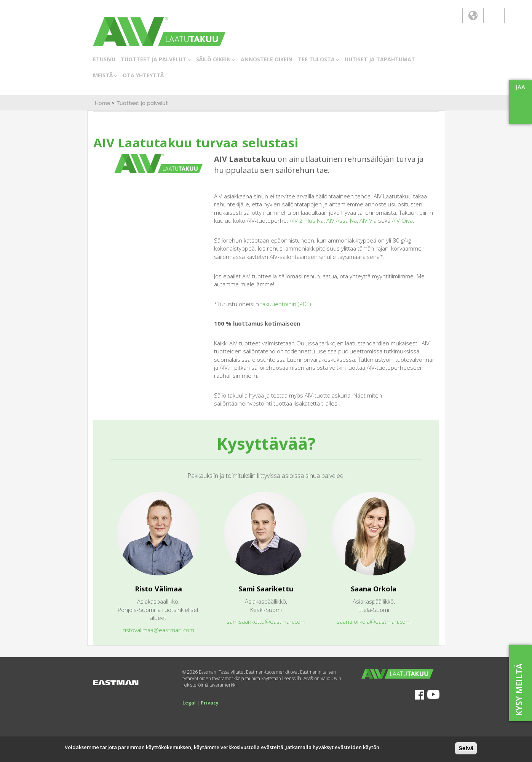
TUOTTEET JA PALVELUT (156, 60)
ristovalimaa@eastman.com (158, 630)
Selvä (466, 748)
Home (102, 104)
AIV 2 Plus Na (307, 220)
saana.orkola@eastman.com (374, 621)
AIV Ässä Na (342, 220)
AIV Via (368, 220)
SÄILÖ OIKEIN (216, 60)
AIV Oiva (402, 220)
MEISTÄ (105, 76)
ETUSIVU (104, 59)
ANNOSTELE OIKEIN (267, 59)
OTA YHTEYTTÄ (143, 75)
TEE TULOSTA (319, 60)
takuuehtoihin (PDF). (287, 304)
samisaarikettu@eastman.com (266, 621)
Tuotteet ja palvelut (142, 104)
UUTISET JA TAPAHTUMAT (380, 59)
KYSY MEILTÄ (519, 690)
